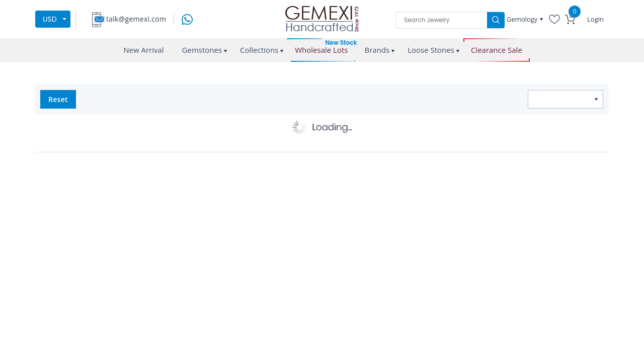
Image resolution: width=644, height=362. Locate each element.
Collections (259, 50)
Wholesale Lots (321, 50)
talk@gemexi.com (136, 19)
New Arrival (143, 50)
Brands (377, 50)
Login (595, 19)
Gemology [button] (523, 19)
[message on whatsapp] (187, 18)
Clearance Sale (497, 50)
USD (50, 19)
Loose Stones (431, 50)
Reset (58, 99)
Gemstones (202, 50)
